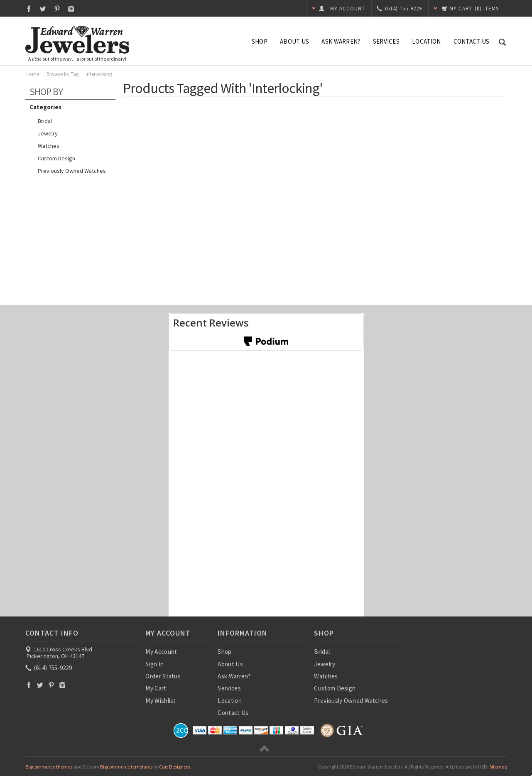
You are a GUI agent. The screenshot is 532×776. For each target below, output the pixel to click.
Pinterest (57, 9)
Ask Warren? (341, 41)
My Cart (156, 688)
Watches (49, 146)
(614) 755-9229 (49, 668)
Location (426, 41)
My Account (161, 652)
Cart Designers (174, 767)
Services (386, 41)
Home (32, 74)
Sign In (154, 664)
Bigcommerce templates (126, 767)
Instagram (71, 9)
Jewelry (48, 133)
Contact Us (472, 41)
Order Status (163, 676)
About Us (294, 41)
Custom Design (56, 158)
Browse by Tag (63, 74)
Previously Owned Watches (72, 171)
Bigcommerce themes (49, 767)
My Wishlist (161, 701)
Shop (260, 41)
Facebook (29, 9)
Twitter (43, 9)
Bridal (45, 121)
